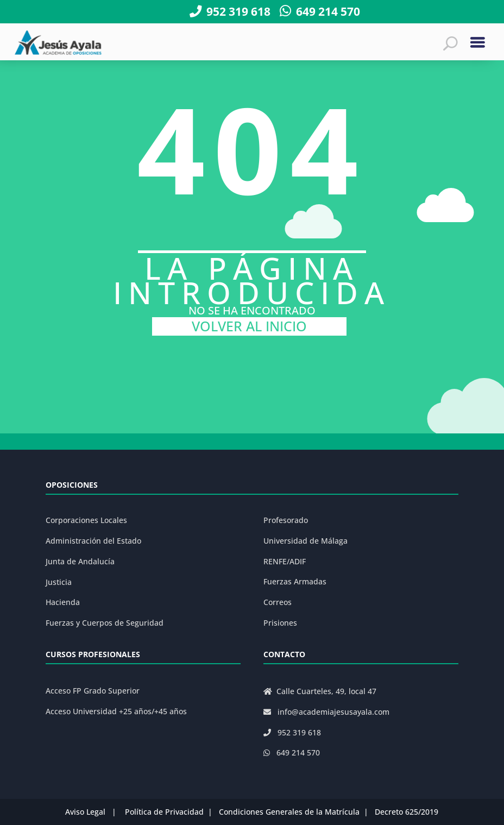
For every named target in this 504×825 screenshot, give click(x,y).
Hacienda (63, 602)
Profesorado (286, 520)
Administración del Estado (93, 541)
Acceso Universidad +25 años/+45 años (116, 711)
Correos (278, 602)
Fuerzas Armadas (295, 581)
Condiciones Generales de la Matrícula (289, 812)
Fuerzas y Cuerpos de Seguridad (105, 623)
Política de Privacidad (164, 812)
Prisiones (280, 623)
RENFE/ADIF (285, 561)
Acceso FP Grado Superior (93, 691)
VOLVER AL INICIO (249, 326)
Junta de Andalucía (80, 561)
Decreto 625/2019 (407, 812)
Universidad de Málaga (305, 541)
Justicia (59, 582)
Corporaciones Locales (86, 520)
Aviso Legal (85, 812)
